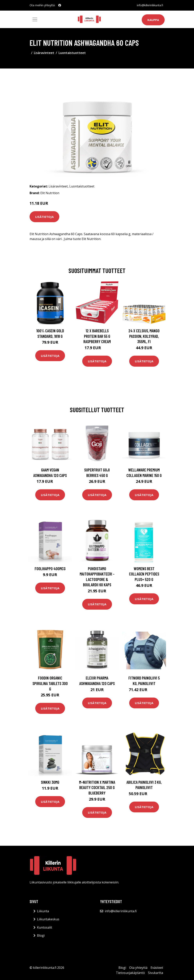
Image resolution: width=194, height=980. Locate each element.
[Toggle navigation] (35, 19)
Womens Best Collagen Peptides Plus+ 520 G (144, 574)
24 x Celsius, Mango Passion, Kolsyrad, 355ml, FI (144, 336)
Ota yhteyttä (138, 968)
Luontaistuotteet (72, 53)
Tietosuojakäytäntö (130, 973)
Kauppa (153, 20)
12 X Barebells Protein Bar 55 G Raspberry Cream (97, 336)
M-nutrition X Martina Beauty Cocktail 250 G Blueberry (97, 787)
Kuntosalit (45, 927)
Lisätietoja (44, 217)
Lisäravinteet (44, 53)
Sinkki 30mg (50, 782)
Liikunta (43, 911)
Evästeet (157, 968)
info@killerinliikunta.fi (150, 5)
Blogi (41, 935)
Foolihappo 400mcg (50, 569)
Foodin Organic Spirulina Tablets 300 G (50, 683)
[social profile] (60, 5)
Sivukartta (156, 973)
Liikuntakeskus (48, 919)
